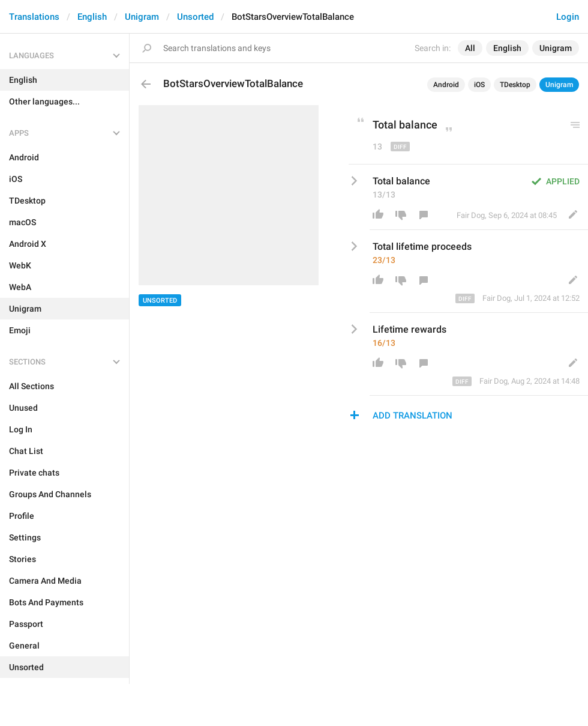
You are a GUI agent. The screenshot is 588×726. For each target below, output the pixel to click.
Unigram (142, 17)
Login (568, 17)
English (92, 17)
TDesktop (515, 85)
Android (446, 85)
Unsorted (195, 17)
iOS (479, 85)
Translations (34, 17)
